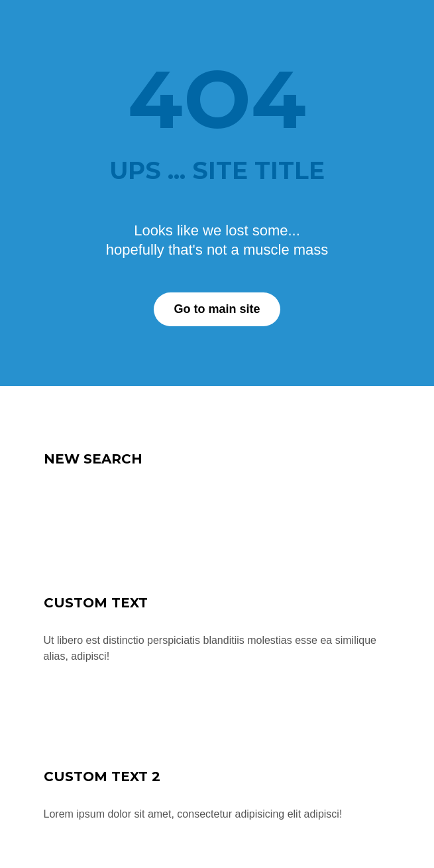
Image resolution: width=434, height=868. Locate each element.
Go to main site (217, 309)
